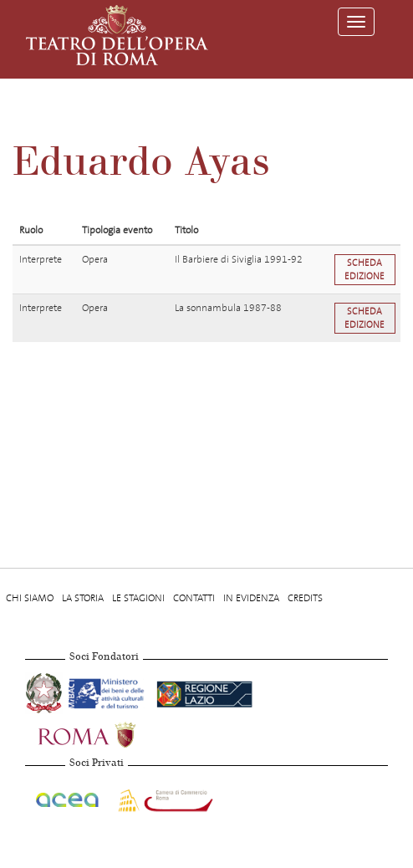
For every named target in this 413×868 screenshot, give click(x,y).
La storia (83, 598)
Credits (305, 598)
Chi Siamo (30, 598)
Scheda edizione (365, 269)
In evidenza (251, 598)
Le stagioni (138, 598)
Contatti (194, 598)
